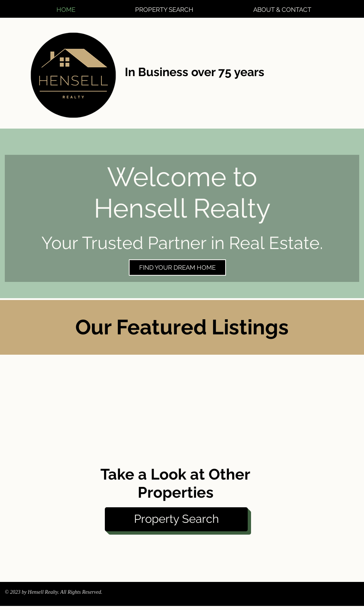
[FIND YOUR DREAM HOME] (177, 267)
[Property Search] (176, 519)
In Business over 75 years (195, 72)
